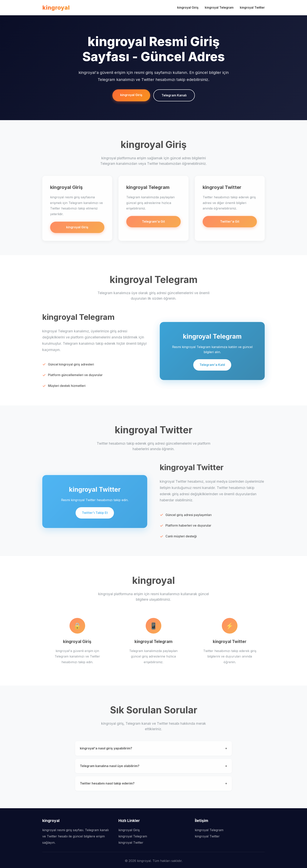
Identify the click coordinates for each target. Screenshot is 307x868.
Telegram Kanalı (174, 95)
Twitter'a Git (230, 223)
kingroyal (56, 8)
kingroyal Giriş (188, 7)
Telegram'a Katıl (212, 367)
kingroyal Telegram (219, 7)
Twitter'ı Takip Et (95, 515)
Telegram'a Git (153, 223)
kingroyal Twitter (252, 7)
